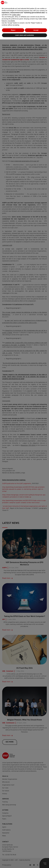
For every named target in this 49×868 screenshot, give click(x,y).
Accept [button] (36, 859)
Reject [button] (13, 859)
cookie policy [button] (16, 843)
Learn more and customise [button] (24, 864)
